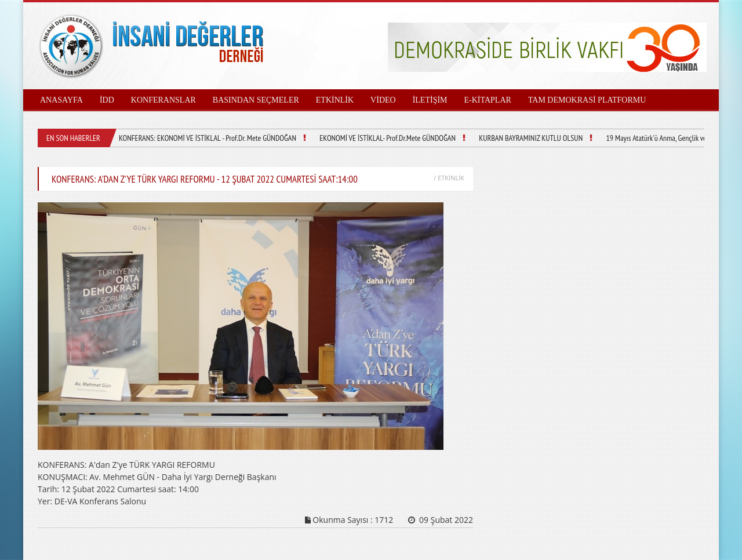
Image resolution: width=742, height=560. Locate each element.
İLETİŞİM (430, 100)
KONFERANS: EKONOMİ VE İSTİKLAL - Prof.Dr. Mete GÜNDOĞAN (208, 138)
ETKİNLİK (335, 100)
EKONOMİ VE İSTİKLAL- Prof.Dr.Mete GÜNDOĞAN (388, 138)
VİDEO (383, 100)
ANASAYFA (61, 100)
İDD (107, 100)
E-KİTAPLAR (488, 100)
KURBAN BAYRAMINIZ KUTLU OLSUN (531, 138)
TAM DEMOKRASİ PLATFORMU (587, 100)
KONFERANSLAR (163, 100)
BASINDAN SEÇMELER (256, 100)
